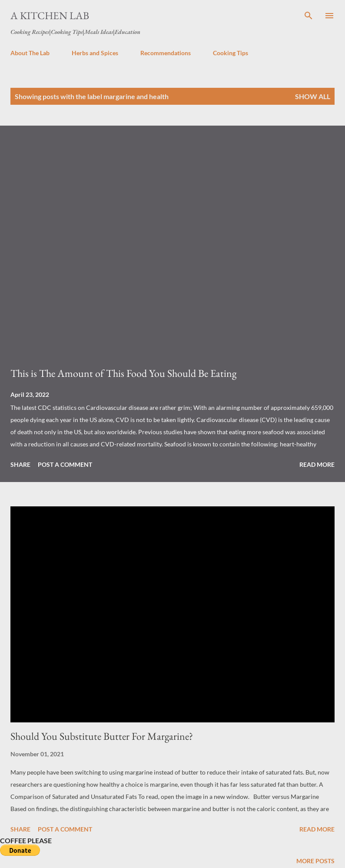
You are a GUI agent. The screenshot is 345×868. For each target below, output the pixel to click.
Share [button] (20, 464)
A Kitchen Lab (50, 15)
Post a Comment (65, 464)
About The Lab (30, 53)
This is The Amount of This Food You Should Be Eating (123, 373)
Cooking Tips (231, 53)
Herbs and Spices (95, 53)
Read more (317, 464)
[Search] (309, 16)
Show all (313, 96)
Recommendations (166, 53)
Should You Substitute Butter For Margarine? (102, 736)
